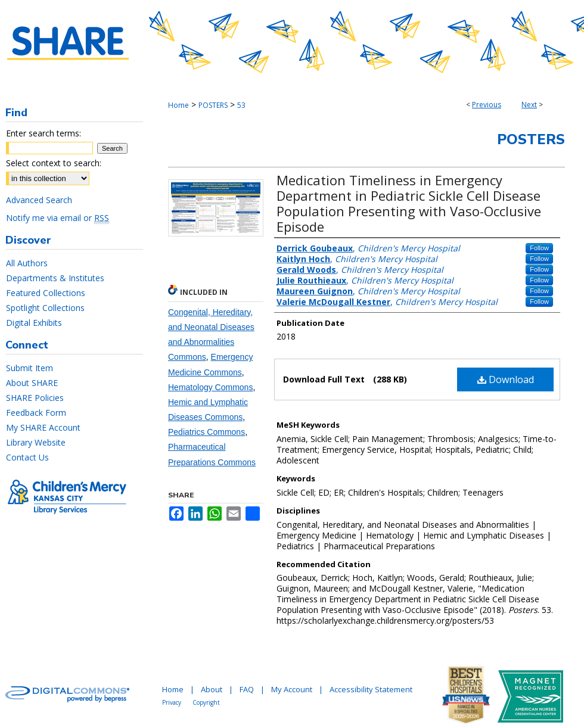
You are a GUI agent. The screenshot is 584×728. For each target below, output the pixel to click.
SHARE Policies (35, 398)
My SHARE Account (43, 427)
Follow (539, 248)
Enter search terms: (44, 133)
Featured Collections (46, 293)
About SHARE (32, 383)
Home (178, 105)
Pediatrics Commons (206, 432)
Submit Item (29, 368)
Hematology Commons (210, 387)
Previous (487, 105)
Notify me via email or (58, 218)
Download (506, 379)
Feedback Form (36, 413)
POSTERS (213, 105)
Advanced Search (39, 200)
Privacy (172, 702)
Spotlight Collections (45, 308)
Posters (531, 139)
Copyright (206, 702)
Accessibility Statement (371, 689)
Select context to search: (54, 163)
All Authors (27, 263)
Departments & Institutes (55, 278)
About (212, 689)
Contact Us (27, 457)
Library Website (36, 442)
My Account (292, 689)
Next (529, 105)
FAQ (247, 689)
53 (241, 105)
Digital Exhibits (34, 323)
